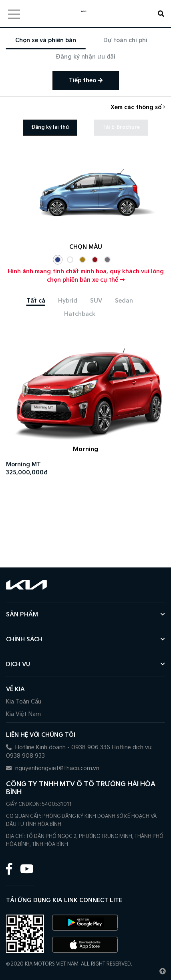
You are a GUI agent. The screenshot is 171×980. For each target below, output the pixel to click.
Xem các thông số (138, 107)
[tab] (36, 301)
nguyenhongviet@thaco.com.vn (53, 768)
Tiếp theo (86, 80)
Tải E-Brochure (121, 127)
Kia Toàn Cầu (24, 702)
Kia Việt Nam (23, 714)
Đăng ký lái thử (50, 127)
